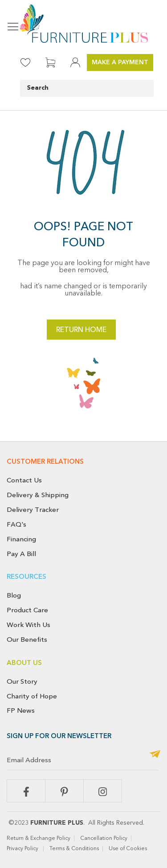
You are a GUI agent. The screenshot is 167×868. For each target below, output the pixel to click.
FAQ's (16, 524)
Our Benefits (27, 640)
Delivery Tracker (33, 510)
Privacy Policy (23, 849)
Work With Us (29, 625)
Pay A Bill (21, 554)
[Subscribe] (155, 755)
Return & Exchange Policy (39, 839)
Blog (14, 595)
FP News (21, 710)
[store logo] (83, 24)
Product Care (27, 610)
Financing (21, 539)
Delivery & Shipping (38, 495)
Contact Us (24, 480)
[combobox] (87, 88)
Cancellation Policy (104, 839)
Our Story (22, 681)
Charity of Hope (32, 696)
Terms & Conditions (74, 849)
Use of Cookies (128, 849)
